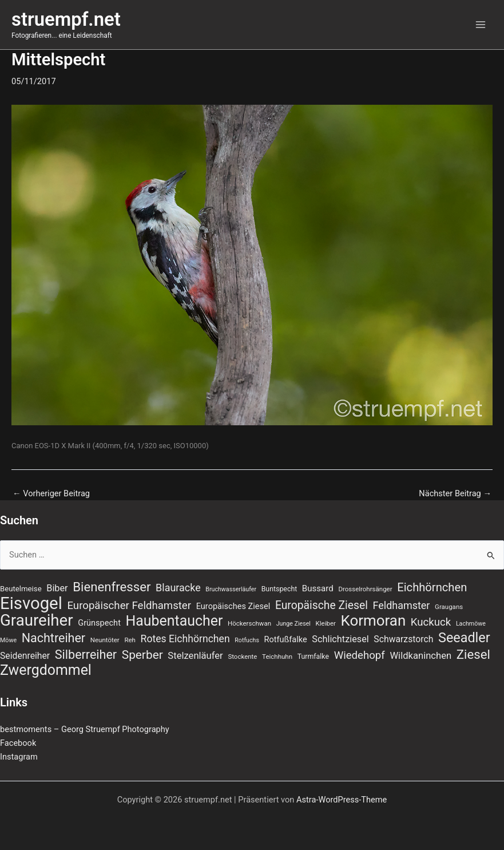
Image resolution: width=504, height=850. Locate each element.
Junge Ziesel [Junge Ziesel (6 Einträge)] (293, 624)
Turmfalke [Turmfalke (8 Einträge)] (313, 657)
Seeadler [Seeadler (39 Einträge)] (464, 638)
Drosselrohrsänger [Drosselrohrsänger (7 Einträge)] (365, 589)
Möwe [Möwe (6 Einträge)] (8, 640)
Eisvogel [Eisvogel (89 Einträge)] (31, 603)
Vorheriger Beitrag (51, 494)
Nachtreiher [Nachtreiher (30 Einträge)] (54, 638)
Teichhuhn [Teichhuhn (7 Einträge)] (277, 657)
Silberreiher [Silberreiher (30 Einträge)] (86, 655)
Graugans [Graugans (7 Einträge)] (449, 607)
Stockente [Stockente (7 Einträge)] (242, 657)
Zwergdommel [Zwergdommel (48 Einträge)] (46, 670)
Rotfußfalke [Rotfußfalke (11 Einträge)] (286, 639)
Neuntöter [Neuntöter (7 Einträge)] (105, 640)
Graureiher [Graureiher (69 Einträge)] (37, 620)
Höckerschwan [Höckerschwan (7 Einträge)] (249, 623)
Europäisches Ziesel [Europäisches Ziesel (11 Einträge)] (233, 606)
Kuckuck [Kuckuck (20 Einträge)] (431, 622)
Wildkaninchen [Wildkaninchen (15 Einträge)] (420, 656)
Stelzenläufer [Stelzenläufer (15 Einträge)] (195, 656)
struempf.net (66, 19)
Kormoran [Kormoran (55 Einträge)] (374, 620)
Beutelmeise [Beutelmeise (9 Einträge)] (21, 589)
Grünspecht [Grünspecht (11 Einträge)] (99, 623)
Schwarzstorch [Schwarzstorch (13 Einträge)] (403, 639)
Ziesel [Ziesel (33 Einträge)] (473, 654)
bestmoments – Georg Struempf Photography (85, 729)
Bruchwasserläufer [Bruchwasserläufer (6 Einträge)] (231, 589)
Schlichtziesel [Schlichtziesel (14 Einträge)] (340, 639)
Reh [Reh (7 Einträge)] (130, 640)
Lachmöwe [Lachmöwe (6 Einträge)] (471, 624)
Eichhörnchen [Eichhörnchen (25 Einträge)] (432, 587)
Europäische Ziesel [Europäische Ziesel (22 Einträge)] (322, 605)
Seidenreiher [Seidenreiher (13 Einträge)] (25, 656)
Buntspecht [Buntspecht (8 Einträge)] (279, 589)
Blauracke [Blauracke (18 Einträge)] (178, 588)
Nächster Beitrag (455, 494)
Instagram (19, 757)
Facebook (18, 743)
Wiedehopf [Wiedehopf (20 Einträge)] (360, 655)
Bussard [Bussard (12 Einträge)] (318, 588)
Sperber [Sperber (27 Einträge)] (142, 655)
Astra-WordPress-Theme (342, 800)
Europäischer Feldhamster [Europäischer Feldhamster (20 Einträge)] (129, 606)
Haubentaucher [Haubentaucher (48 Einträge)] (174, 621)
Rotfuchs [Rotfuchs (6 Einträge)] (247, 640)
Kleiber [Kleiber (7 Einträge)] (326, 623)
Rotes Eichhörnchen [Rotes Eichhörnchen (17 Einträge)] (185, 639)
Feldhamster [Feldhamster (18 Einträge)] (402, 605)
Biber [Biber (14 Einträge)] (57, 588)
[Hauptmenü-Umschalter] (481, 25)
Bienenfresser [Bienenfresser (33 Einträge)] (112, 587)
